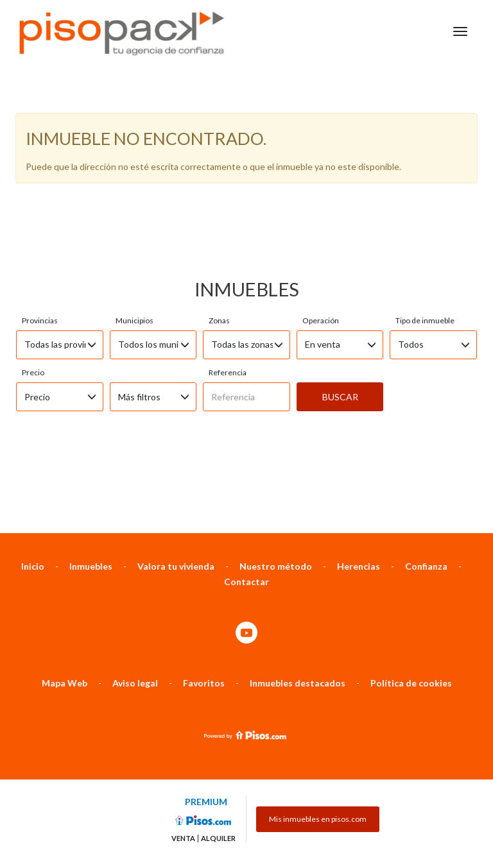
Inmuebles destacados (298, 618)
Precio (33, 308)
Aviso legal (135, 618)
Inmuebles (91, 501)
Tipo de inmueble (425, 256)
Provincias (40, 256)
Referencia (228, 308)
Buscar (340, 332)
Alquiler (218, 774)
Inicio (33, 501)
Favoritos (204, 618)
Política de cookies (411, 618)
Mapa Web (65, 618)
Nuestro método (276, 501)
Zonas (219, 256)
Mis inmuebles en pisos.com (318, 754)
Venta (183, 774)
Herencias (359, 501)
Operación (321, 256)
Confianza (426, 501)
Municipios (134, 256)
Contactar (246, 517)
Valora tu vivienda (176, 501)
